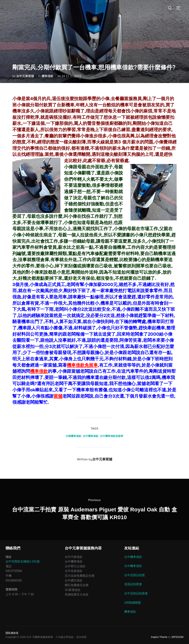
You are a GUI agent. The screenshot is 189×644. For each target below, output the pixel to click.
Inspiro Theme (159, 637)
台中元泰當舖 (25, 76)
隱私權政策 (12, 633)
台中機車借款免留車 (112, 436)
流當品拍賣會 (133, 584)
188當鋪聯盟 (133, 603)
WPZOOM (177, 637)
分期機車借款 (73, 436)
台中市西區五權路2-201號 (23, 561)
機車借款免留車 (82, 365)
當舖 (58, 396)
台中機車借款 (91, 436)
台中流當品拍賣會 (136, 593)
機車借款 (47, 76)
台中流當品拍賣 (135, 575)
